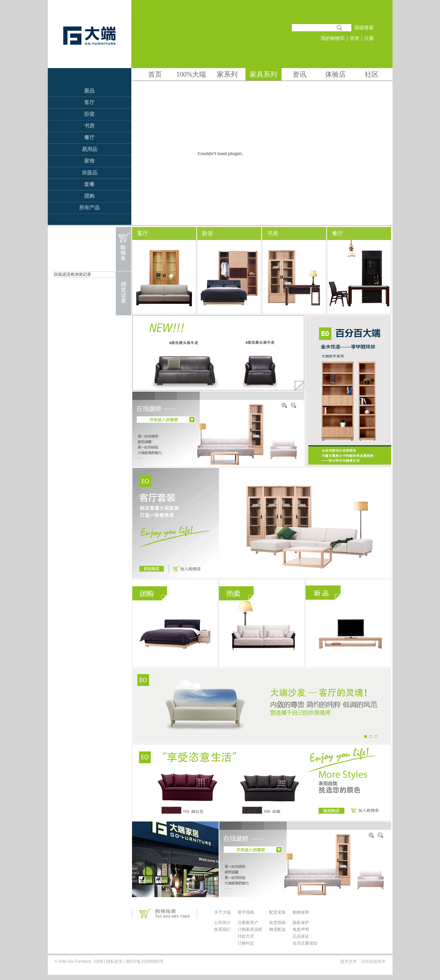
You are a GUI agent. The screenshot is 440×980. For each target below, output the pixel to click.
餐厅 (89, 138)
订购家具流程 (250, 929)
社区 (372, 74)
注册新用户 (248, 923)
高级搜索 (364, 28)
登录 (354, 38)
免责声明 (301, 929)
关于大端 (222, 912)
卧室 (89, 114)
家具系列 (263, 74)
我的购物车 (333, 38)
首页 (155, 74)
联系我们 (222, 929)
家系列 (227, 74)
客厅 (89, 102)
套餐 (89, 184)
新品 (89, 91)
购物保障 (301, 912)
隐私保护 (301, 923)
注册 (369, 38)
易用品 (90, 149)
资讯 (299, 74)
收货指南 (277, 923)
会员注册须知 (305, 943)
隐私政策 (114, 961)
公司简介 (222, 923)
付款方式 (246, 936)
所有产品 (89, 208)
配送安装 (277, 912)
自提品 (90, 173)
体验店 (335, 74)
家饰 (89, 161)
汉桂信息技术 (373, 961)
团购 (89, 196)
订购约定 (246, 943)
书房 (89, 126)
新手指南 (246, 912)
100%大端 (191, 74)
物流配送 (277, 929)
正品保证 (301, 936)
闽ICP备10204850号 (144, 961)
